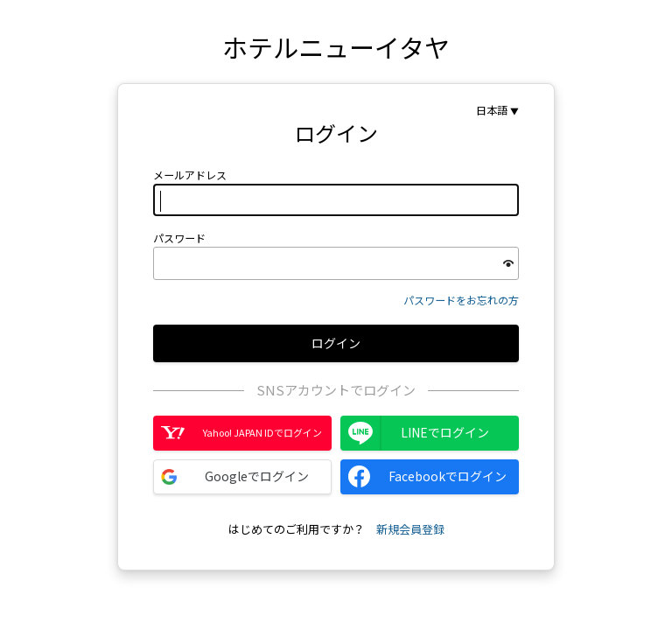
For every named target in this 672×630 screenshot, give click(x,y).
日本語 (492, 110)
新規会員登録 (410, 529)
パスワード (179, 238)
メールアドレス (190, 175)
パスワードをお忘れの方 (461, 300)
